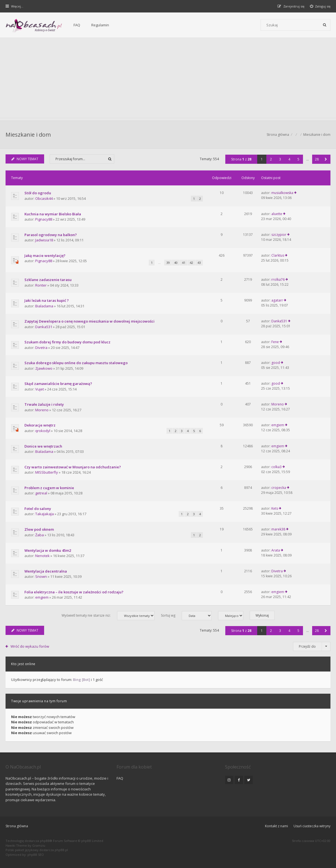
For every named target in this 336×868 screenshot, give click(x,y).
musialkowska (282, 193)
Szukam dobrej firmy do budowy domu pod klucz (67, 342)
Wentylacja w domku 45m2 (48, 550)
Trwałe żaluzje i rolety (44, 404)
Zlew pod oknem (39, 529)
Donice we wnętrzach (43, 446)
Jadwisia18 (44, 240)
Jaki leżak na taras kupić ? (47, 300)
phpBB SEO (36, 855)
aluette (277, 214)
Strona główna (17, 826)
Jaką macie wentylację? (45, 256)
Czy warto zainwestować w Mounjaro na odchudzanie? (73, 467)
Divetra (41, 348)
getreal (41, 493)
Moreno (42, 410)
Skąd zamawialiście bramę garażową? (58, 384)
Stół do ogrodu (38, 193)
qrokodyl (43, 431)
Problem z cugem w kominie (49, 488)
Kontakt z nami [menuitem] (276, 826)
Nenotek (42, 556)
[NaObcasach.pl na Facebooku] (239, 780)
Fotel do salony (38, 509)
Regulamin (100, 25)
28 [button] (317, 159)
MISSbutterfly (47, 472)
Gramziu (39, 845)
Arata (276, 550)
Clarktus (278, 255)
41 (184, 263)
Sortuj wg (186, 616)
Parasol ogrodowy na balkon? (51, 235)
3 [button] (280, 159)
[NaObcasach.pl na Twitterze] (249, 780)
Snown (41, 576)
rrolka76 (278, 279)
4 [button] (289, 159)
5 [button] (298, 159)
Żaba (40, 535)
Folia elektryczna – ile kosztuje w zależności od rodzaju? (74, 592)
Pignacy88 (44, 219)
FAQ (77, 25)
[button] (326, 159)
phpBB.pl (61, 850)
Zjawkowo (44, 368)
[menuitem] (320, 6)
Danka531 (44, 327)
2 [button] (271, 159)
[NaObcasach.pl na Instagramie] (229, 780)
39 (168, 263)
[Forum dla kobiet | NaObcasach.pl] (34, 25)
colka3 (276, 467)
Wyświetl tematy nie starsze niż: (108, 616)
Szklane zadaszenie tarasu (48, 280)
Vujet (40, 389)
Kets (275, 508)
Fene (275, 342)
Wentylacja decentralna (46, 571)
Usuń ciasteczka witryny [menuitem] (312, 826)
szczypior (279, 235)
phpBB (45, 841)
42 (191, 263)
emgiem (278, 425)
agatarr (277, 300)
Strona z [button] (241, 159)
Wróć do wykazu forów (30, 646)
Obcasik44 (44, 198)
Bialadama (44, 306)
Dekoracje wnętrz (40, 425)
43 (199, 263)
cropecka (279, 488)
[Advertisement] (168, 79)
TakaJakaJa (45, 514)
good (276, 363)
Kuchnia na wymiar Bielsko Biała (53, 214)
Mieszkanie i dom (28, 135)
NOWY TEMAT (25, 159)
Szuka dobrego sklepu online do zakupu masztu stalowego (76, 363)
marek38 (278, 529)
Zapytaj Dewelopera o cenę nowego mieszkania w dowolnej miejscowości (89, 321)
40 (176, 263)
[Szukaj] (325, 25)
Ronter (41, 285)
